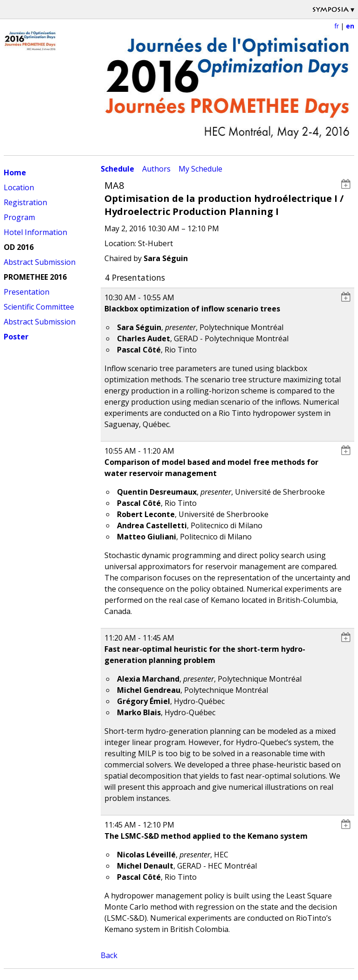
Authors (156, 169)
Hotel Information (35, 232)
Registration (25, 202)
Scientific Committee (39, 307)
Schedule (117, 169)
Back (109, 955)
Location (19, 187)
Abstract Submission (40, 262)
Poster (16, 337)
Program (19, 217)
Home (15, 173)
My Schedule (200, 169)
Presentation (27, 292)
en (350, 26)
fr (337, 26)
